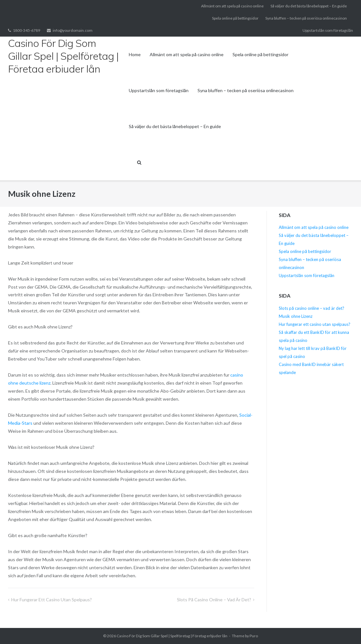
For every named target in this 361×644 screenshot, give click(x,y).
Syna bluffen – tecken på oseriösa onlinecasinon (306, 18)
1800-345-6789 (26, 30)
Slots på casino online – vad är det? (214, 600)
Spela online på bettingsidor (235, 18)
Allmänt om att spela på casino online (232, 6)
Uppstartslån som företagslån (328, 30)
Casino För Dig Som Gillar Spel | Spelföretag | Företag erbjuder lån (172, 636)
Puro (254, 636)
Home (135, 54)
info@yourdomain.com (73, 30)
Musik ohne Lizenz (296, 316)
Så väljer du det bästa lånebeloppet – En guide (309, 6)
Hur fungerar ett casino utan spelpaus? (52, 600)
